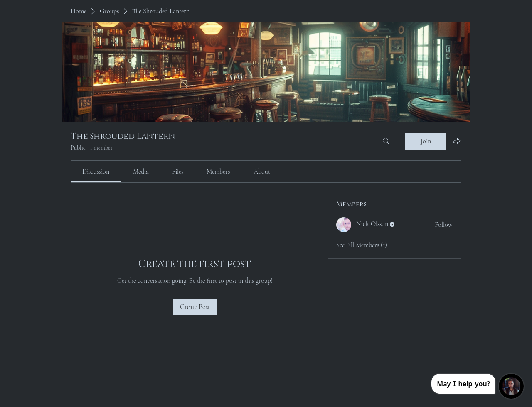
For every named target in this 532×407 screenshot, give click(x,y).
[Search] (386, 141)
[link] (96, 172)
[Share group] (456, 141)
